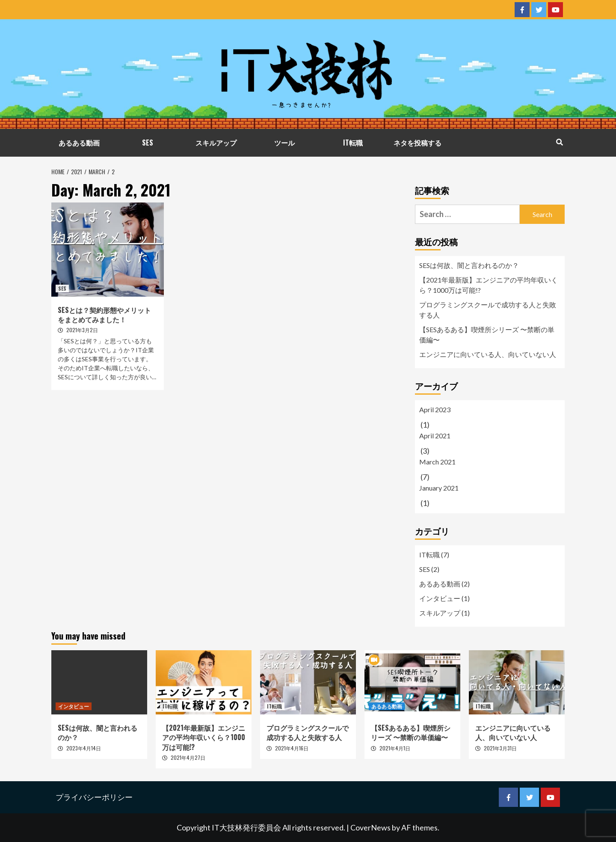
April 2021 (435, 436)
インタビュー (440, 598)
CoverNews (370, 827)
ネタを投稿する (418, 143)
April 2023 (435, 409)
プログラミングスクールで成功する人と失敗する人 (488, 310)
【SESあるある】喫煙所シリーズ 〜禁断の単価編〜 (487, 335)
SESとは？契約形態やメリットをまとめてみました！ (104, 315)
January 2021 (439, 488)
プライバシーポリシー (94, 797)
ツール (284, 143)
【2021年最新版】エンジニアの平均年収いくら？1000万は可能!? (489, 285)
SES (148, 143)
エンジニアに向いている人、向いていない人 (488, 354)
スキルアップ (216, 143)
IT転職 (353, 143)
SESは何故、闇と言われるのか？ (469, 265)
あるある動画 (79, 143)
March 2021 (437, 462)
